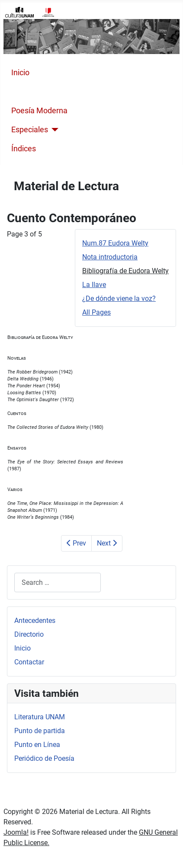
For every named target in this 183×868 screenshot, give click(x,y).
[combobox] (58, 582)
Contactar (29, 662)
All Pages (96, 312)
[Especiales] (53, 130)
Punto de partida (40, 731)
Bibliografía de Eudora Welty (125, 271)
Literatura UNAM (40, 717)
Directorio (29, 634)
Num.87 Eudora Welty (115, 243)
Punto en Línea (37, 745)
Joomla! (16, 832)
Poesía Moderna (39, 111)
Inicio (20, 73)
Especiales (30, 130)
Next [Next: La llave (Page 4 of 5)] (107, 543)
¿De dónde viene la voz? (119, 298)
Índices (24, 149)
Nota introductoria (110, 257)
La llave (94, 285)
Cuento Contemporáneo (53, 92)
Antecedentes (35, 621)
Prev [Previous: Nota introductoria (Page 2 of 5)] (76, 543)
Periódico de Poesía (44, 758)
